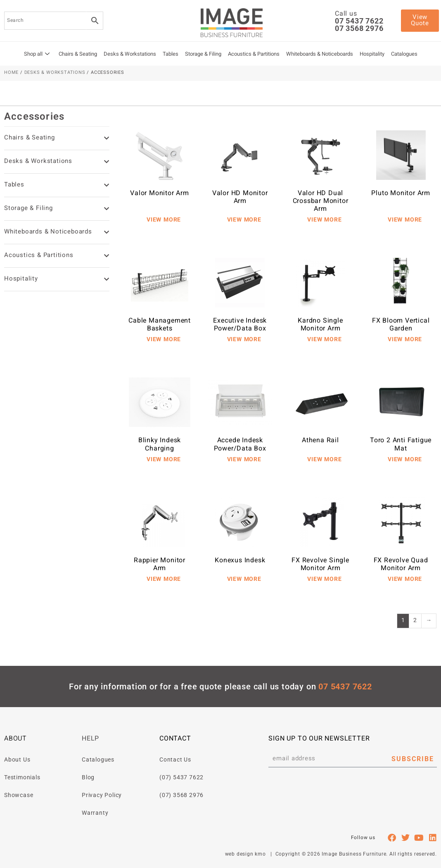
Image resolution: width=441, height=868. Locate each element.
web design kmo (245, 854)
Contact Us (175, 759)
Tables (171, 54)
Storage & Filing (203, 54)
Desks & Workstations (130, 54)
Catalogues (404, 54)
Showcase (19, 795)
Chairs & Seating (78, 54)
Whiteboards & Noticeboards (320, 54)
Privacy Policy (102, 795)
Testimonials (22, 777)
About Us (17, 759)
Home (11, 73)
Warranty (95, 813)
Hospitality (372, 54)
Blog (88, 777)
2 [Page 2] (415, 621)
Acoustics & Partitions (254, 54)
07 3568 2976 (359, 28)
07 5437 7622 (359, 21)
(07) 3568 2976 (181, 795)
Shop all (37, 54)
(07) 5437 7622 (181, 777)
